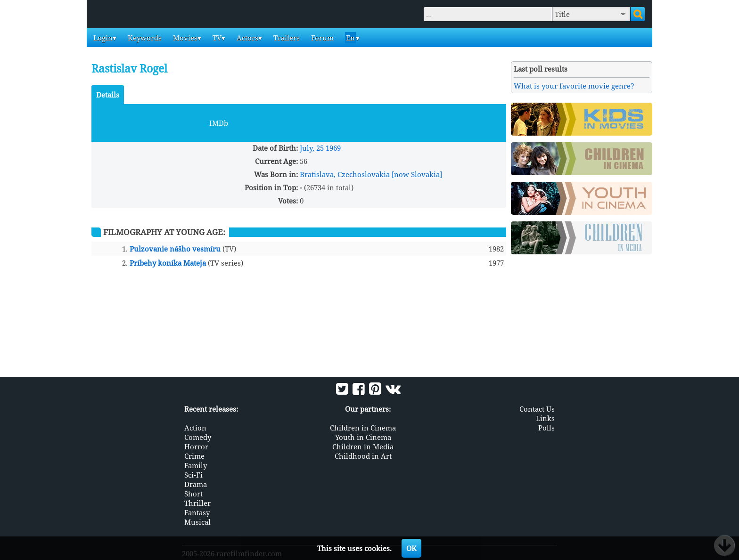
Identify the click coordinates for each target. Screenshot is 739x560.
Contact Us (537, 409)
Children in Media (363, 446)
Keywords (144, 38)
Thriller (197, 503)
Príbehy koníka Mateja (168, 263)
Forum (321, 38)
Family (196, 465)
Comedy (198, 437)
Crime (194, 456)
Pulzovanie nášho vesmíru (175, 249)
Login (102, 38)
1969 (333, 148)
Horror (196, 446)
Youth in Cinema (363, 437)
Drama (196, 484)
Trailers (286, 38)
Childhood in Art (363, 456)
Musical (197, 522)
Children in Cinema (363, 428)
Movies (184, 38)
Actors (246, 38)
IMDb (219, 123)
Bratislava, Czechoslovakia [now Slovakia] (371, 174)
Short (193, 494)
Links (545, 418)
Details (108, 95)
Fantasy (197, 512)
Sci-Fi (193, 475)
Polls (546, 428)
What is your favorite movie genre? (574, 86)
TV (216, 38)
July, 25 (312, 148)
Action (195, 428)
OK (411, 548)
